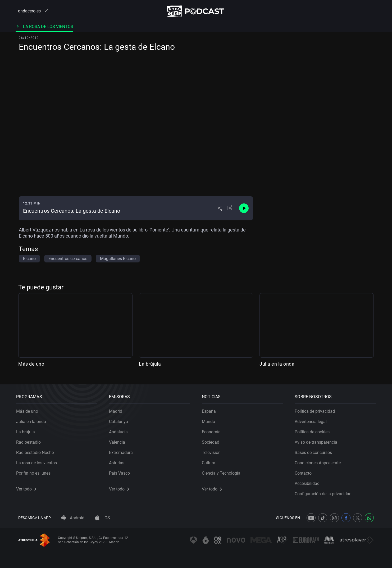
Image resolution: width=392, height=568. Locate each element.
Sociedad (213, 440)
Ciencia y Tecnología (223, 471)
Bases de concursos (315, 451)
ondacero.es (31, 12)
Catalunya (121, 420)
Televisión (213, 451)
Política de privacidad (317, 409)
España (211, 409)
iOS (102, 518)
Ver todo (28, 487)
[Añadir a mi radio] (230, 210)
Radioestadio (31, 440)
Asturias (119, 461)
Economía (213, 430)
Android (73, 518)
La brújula (150, 365)
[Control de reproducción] (244, 210)
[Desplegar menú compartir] (220, 210)
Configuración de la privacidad (325, 492)
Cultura (211, 461)
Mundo (211, 420)
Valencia (119, 440)
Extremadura (123, 451)
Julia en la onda (277, 365)
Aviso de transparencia (318, 440)
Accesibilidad (309, 482)
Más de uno (31, 365)
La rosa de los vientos (44, 28)
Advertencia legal (313, 420)
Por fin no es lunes (35, 471)
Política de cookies (314, 430)
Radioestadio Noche (37, 451)
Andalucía (120, 430)
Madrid (118, 409)
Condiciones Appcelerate (320, 461)
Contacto (305, 471)
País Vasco (122, 471)
